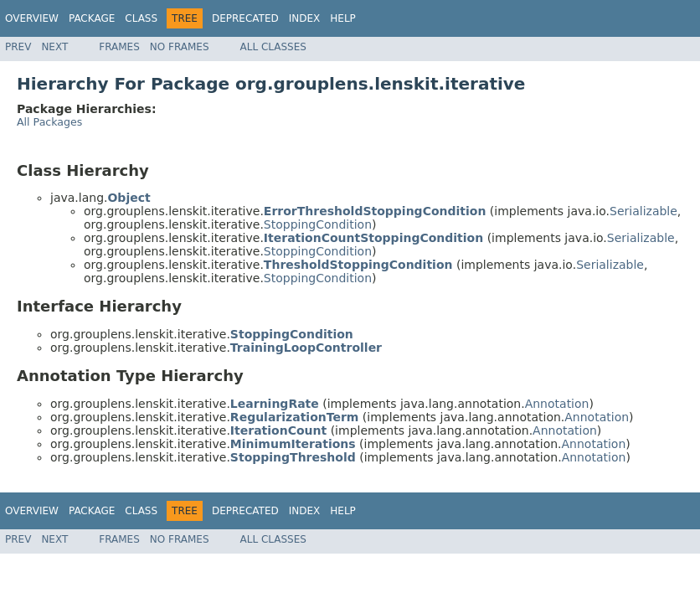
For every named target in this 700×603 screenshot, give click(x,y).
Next (54, 47)
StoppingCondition (318, 224)
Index (305, 18)
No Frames (180, 47)
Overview (32, 18)
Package (92, 18)
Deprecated (245, 18)
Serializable (643, 211)
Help (343, 18)
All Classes (273, 47)
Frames (119, 47)
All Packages (49, 122)
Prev (18, 47)
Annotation (557, 404)
